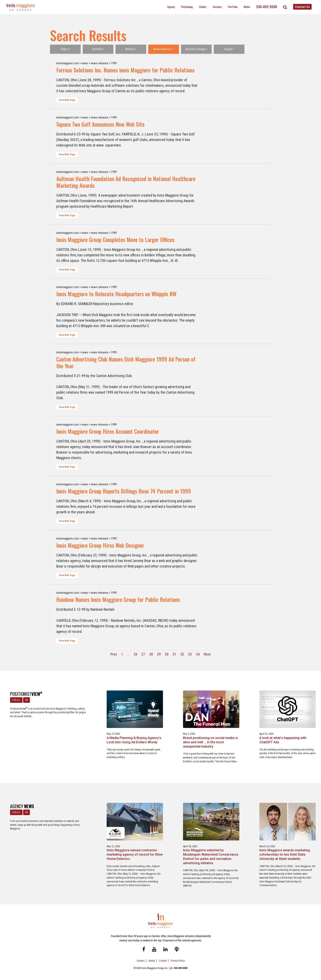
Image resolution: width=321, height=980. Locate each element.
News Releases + (164, 49)
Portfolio (233, 7)
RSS (26, 700)
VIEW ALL (16, 700)
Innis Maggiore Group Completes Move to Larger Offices (115, 240)
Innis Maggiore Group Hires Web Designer (100, 545)
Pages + (65, 49)
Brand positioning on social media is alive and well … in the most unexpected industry (160, 734)
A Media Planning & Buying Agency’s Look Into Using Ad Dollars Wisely (95, 734)
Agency (171, 7)
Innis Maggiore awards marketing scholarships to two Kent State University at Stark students (223, 844)
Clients (203, 7)
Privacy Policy (178, 959)
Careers (141, 959)
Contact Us (302, 7)
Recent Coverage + (196, 49)
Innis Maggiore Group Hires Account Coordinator (108, 431)
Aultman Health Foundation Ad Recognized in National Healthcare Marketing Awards (126, 182)
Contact (163, 959)
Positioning (187, 7)
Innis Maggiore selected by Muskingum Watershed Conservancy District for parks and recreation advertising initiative (158, 846)
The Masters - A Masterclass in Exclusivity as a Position (288, 732)
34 (198, 654)
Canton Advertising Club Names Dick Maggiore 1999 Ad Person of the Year (126, 362)
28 (151, 654)
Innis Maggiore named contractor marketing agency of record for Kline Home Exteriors (96, 844)
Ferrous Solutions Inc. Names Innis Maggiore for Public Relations (125, 70)
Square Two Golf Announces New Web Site (100, 124)
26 (136, 654)
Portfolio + (98, 49)
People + (229, 49)
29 (159, 654)
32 (182, 654)
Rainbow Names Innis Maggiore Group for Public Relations (118, 599)
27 (143, 654)
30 (167, 654)
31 (174, 654)
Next (207, 654)
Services (217, 7)
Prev (114, 654)
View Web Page (67, 100)
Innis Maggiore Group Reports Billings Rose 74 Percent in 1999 (124, 491)
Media (247, 7)
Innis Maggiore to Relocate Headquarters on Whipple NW (116, 294)
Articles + (131, 49)
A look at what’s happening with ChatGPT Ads (222, 732)
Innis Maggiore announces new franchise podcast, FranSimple (287, 842)
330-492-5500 (267, 7)
